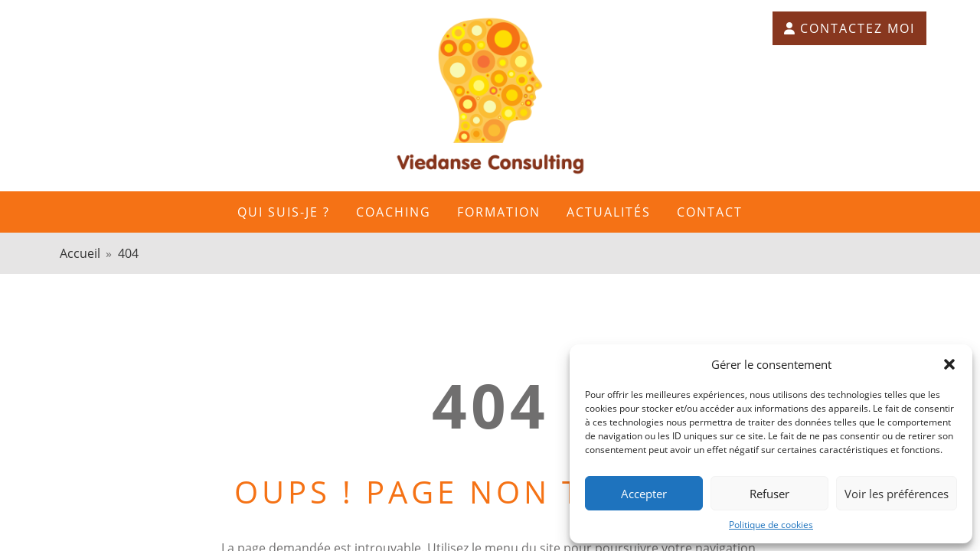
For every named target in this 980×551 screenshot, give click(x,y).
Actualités (609, 212)
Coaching (394, 212)
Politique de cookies (771, 525)
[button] (949, 364)
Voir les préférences (897, 494)
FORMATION (499, 212)
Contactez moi (849, 28)
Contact (710, 212)
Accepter (644, 494)
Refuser (769, 494)
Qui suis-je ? (284, 212)
